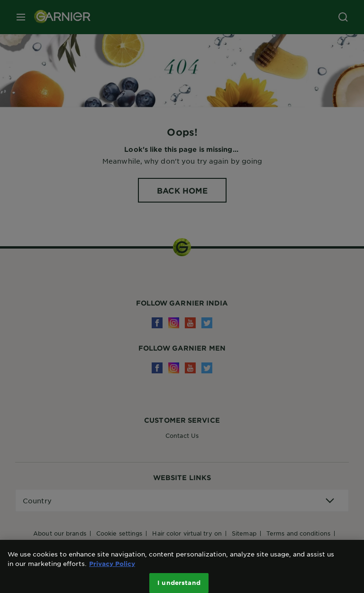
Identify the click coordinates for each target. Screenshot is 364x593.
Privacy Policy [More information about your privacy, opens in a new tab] (112, 568)
